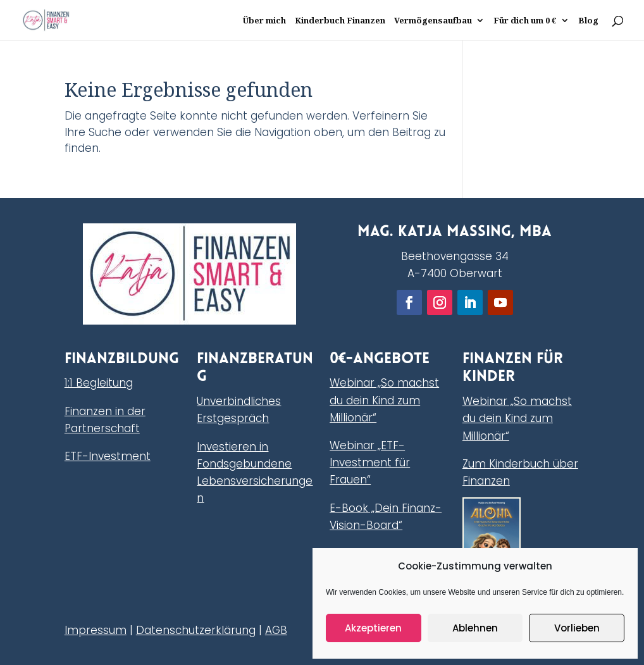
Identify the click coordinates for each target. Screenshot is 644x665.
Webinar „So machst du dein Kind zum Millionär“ (384, 400)
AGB (276, 630)
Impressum (96, 630)
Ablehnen (475, 628)
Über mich (264, 21)
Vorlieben (577, 628)
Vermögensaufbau (433, 21)
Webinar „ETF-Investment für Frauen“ (370, 463)
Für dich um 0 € (525, 21)
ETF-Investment (108, 456)
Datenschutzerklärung (196, 630)
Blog (588, 21)
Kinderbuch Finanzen (340, 21)
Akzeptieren (373, 628)
